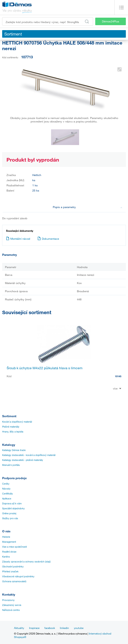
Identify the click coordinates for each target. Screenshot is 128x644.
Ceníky (6, 484)
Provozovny (8, 600)
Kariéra (6, 557)
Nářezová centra (11, 610)
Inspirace (34, 628)
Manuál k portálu (11, 465)
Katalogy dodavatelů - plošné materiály (23, 460)
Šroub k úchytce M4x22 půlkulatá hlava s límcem (45, 368)
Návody (6, 489)
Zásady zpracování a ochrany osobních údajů (26, 562)
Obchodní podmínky (13, 567)
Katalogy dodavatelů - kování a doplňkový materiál (29, 455)
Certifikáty (8, 494)
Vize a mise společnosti (14, 547)
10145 (118, 376)
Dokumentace (48, 239)
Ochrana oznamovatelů (14, 581)
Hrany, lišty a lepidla (13, 432)
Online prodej (9, 513)
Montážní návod (18, 239)
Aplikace (7, 499)
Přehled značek (10, 571)
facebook (50, 628)
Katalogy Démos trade (14, 450)
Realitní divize (9, 552)
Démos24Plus (111, 21)
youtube (79, 628)
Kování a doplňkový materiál (17, 422)
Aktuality (19, 628)
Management (9, 542)
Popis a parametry (88, 207)
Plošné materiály (11, 427)
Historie (6, 537)
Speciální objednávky (13, 508)
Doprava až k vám (12, 503)
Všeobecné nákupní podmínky (18, 576)
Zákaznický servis (12, 605)
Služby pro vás (10, 518)
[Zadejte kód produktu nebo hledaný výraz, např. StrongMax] (48, 21)
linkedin (64, 628)
